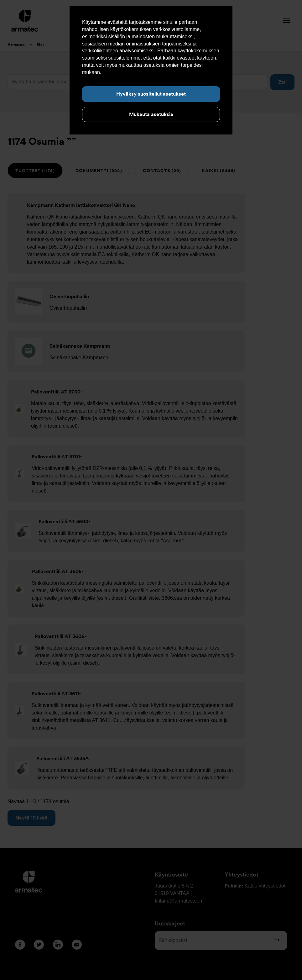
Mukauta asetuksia (151, 114)
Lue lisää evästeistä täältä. (132, 72)
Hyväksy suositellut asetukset (151, 94)
